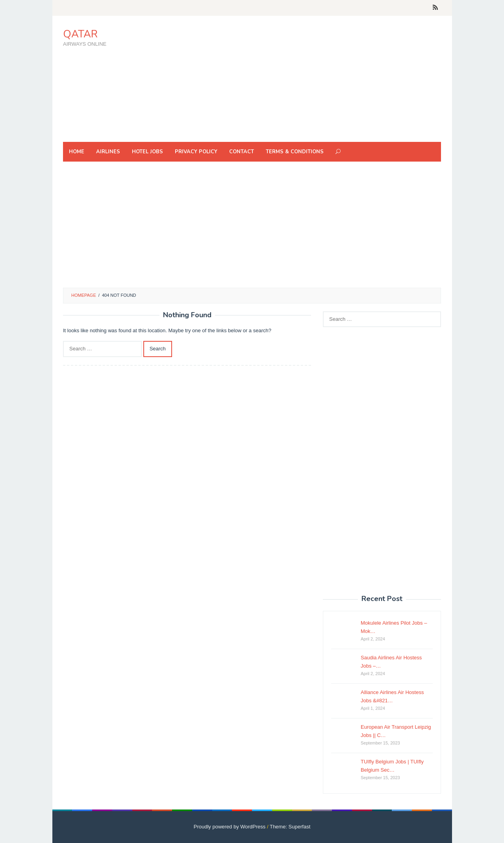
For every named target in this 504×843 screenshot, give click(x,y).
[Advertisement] (297, 79)
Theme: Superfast (290, 827)
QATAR (80, 34)
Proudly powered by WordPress (230, 827)
